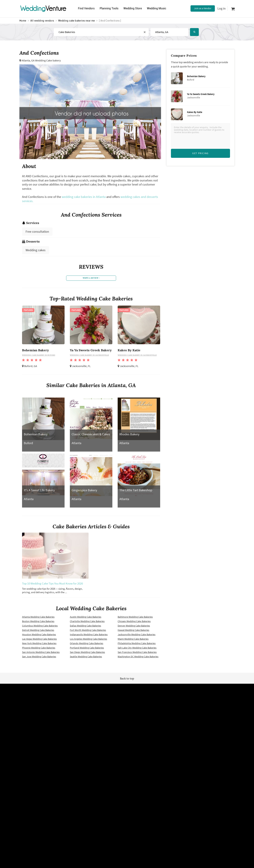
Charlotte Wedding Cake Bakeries (87, 622)
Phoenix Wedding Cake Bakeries (39, 649)
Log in (222, 8)
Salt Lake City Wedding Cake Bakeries (137, 649)
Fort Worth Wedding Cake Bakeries (88, 631)
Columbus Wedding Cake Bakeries (40, 627)
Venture (43, 8)
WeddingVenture (127, 696)
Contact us (160, 735)
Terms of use (90, 729)
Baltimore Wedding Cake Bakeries (135, 618)
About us (159, 729)
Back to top (127, 680)
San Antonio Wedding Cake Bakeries (41, 653)
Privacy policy (90, 735)
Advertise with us (164, 723)
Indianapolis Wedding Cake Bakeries (89, 636)
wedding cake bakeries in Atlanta (84, 197)
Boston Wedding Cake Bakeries (38, 622)
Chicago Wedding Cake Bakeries (134, 622)
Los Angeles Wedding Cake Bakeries (88, 640)
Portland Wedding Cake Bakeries (87, 649)
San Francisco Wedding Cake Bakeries (137, 653)
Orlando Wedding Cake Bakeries (87, 645)
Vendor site (125, 735)
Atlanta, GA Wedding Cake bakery (41, 60)
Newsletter (124, 729)
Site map (123, 723)
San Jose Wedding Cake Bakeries (39, 658)
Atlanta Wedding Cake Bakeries (38, 618)
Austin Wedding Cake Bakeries (86, 618)
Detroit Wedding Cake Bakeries (38, 631)
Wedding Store (135, 8)
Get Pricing (200, 153)
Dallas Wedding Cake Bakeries (85, 627)
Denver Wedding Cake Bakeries (134, 627)
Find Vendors (87, 8)
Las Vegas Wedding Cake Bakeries (39, 640)
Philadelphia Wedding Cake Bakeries (137, 645)
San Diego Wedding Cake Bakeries (87, 653)
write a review (91, 279)
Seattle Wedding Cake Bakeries (86, 658)
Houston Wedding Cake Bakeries (39, 636)
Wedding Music (160, 8)
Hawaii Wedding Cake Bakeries (133, 631)
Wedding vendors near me (97, 723)
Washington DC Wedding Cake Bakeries (138, 658)
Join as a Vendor (203, 8)
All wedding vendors (42, 21)
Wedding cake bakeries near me (77, 21)
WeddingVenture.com (137, 766)
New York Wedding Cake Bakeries (39, 645)
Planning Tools (111, 8)
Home (23, 21)
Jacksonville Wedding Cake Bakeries (137, 636)
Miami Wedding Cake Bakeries (133, 640)
